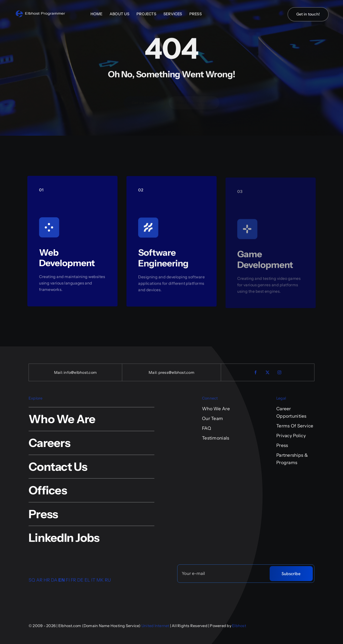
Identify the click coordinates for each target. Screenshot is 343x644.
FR (73, 580)
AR (39, 580)
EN (62, 580)
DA (54, 580)
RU (108, 580)
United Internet (155, 626)
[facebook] (256, 372)
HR (47, 580)
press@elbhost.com (176, 372)
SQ (32, 580)
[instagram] (280, 372)
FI (68, 580)
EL (87, 580)
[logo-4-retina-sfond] (40, 12)
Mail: (59, 372)
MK (100, 580)
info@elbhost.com (80, 372)
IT (93, 580)
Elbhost (239, 626)
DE (80, 580)
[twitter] (268, 372)
